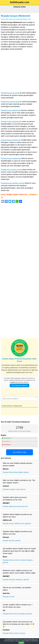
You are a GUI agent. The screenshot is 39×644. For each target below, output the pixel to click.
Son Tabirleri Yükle (19, 452)
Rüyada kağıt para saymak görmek (15, 506)
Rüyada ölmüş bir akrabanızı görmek (16, 580)
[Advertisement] (19, 71)
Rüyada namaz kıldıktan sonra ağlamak (17, 524)
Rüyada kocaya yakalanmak (11, 158)
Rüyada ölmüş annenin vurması (14, 633)
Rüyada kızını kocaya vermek (11, 170)
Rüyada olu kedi (9, 597)
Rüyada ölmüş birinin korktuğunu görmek (17, 614)
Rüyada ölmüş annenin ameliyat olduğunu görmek (18, 561)
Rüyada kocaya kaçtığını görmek (13, 183)
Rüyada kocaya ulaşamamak (11, 121)
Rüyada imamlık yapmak (12, 541)
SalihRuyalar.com (19, 2)
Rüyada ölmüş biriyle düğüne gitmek (16, 472)
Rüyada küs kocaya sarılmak (11, 102)
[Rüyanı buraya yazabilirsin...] (19, 399)
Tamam (21, 643)
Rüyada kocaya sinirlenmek (11, 140)
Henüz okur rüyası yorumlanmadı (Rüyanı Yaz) (16, 19)
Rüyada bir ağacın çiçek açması (14, 489)
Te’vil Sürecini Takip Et (19, 385)
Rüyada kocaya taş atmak (10, 93)
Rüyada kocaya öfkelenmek (16, 16)
